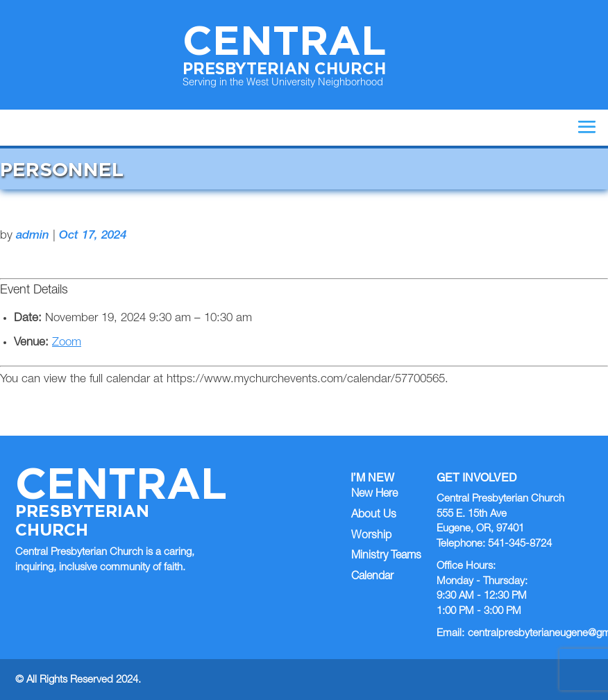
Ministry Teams (386, 556)
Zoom (67, 343)
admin (33, 236)
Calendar (372, 577)
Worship (371, 536)
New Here (374, 495)
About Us (374, 515)
